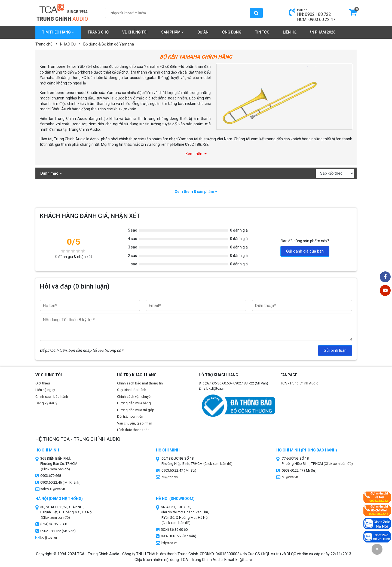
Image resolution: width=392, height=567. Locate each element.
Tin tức (262, 32)
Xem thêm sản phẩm (196, 192)
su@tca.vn (170, 477)
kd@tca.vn (49, 537)
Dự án (203, 32)
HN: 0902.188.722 (314, 14)
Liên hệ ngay (45, 390)
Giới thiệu (43, 383)
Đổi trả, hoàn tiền (130, 416)
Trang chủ (98, 32)
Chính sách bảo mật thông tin (140, 383)
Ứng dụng (232, 32)
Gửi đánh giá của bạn (305, 251)
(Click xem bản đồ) (218, 464)
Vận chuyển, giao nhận (135, 423)
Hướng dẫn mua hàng (134, 403)
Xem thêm (196, 154)
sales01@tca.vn (53, 489)
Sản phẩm (172, 32)
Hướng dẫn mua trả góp (136, 410)
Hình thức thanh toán (133, 430)
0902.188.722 (244, 383)
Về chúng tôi (135, 32)
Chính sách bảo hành (52, 397)
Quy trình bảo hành (132, 390)
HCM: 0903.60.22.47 (316, 19)
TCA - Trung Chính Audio (299, 383)
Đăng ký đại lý (46, 403)
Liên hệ (290, 32)
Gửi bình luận (335, 350)
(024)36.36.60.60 (218, 383)
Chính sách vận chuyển (135, 397)
